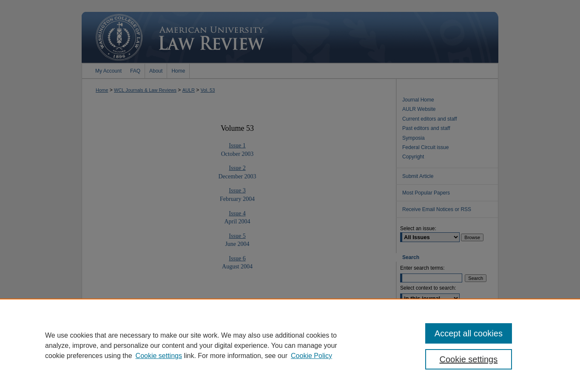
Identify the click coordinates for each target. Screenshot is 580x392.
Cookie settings (159, 356)
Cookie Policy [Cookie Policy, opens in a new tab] (311, 356)
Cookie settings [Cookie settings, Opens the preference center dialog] (469, 359)
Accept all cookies (469, 333)
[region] (290, 345)
